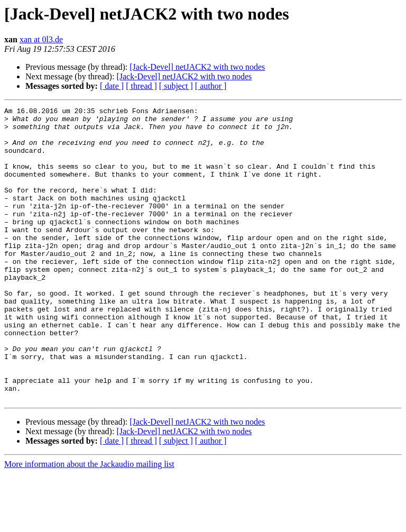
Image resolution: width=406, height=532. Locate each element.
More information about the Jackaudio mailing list (89, 523)
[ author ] (211, 86)
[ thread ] (141, 86)
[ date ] (112, 86)
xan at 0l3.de (41, 39)
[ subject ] (176, 86)
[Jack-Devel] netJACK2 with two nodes (197, 67)
